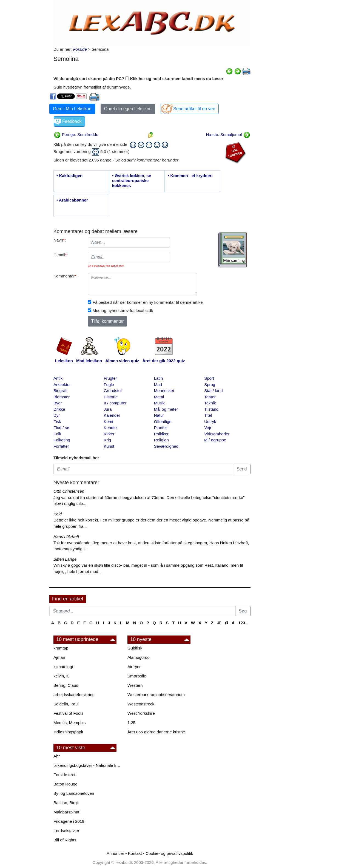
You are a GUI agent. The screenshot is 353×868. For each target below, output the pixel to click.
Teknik (210, 403)
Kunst (109, 446)
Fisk (57, 422)
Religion (161, 440)
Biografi (60, 391)
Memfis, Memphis (70, 723)
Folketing (62, 440)
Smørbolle (137, 676)
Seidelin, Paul (66, 704)
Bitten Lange (65, 559)
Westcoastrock (141, 704)
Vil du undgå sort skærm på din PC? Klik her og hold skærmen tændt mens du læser (138, 79)
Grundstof (113, 391)
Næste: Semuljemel (228, 134)
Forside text (64, 775)
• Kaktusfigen (69, 176)
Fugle (109, 385)
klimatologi (63, 667)
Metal (159, 397)
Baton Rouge (66, 784)
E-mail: (61, 255)
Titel (208, 415)
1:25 (131, 723)
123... (243, 623)
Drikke (59, 409)
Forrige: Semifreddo (76, 134)
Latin (159, 378)
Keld (58, 514)
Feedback (72, 121)
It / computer (115, 403)
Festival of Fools (68, 713)
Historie (111, 397)
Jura (108, 409)
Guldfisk (135, 648)
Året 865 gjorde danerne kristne (156, 732)
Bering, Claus (66, 685)
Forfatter (61, 446)
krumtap (61, 648)
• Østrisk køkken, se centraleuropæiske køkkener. (132, 181)
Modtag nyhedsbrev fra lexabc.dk (123, 310)
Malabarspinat (66, 812)
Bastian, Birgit (66, 803)
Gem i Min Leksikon (72, 109)
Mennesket (164, 391)
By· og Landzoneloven (74, 793)
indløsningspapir (68, 732)
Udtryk (210, 422)
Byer (58, 403)
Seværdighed (166, 446)
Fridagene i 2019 (69, 821)
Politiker (161, 434)
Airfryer (134, 667)
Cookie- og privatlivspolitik (169, 853)
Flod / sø (61, 428)
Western (135, 685)
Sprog (210, 385)
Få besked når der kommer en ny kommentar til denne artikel (148, 302)
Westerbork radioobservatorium (156, 695)
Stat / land (213, 391)
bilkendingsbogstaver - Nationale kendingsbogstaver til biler (88, 765)
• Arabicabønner (72, 200)
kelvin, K (61, 676)
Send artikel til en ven (194, 109)
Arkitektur (62, 385)
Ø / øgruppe (215, 440)
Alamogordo (139, 657)
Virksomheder (217, 434)
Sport (209, 378)
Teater (210, 397)
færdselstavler (66, 831)
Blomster (62, 397)
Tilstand (211, 409)
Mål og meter (166, 409)
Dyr (57, 415)
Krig (107, 440)
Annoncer (115, 853)
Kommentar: (66, 276)
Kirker (109, 434)
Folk (57, 434)
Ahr (57, 756)
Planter (161, 428)
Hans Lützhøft (66, 536)
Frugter (110, 378)
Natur (159, 415)
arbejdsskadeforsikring (74, 695)
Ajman (59, 657)
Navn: (60, 240)
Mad (158, 385)
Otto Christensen (69, 491)
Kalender (112, 415)
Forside (80, 49)
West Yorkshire (141, 713)
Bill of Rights (65, 840)
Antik (58, 378)
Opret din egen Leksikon (128, 109)
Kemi (108, 422)
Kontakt (135, 853)
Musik (159, 403)
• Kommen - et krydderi (190, 176)
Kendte (110, 428)
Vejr (208, 428)
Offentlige (163, 422)
